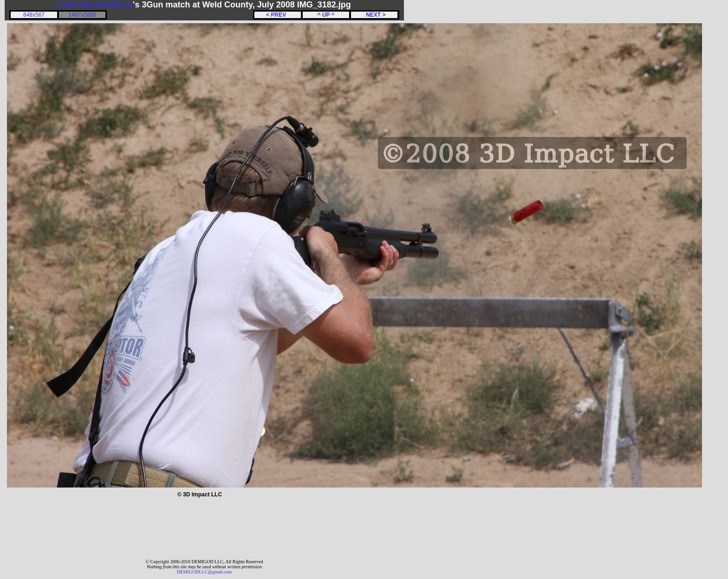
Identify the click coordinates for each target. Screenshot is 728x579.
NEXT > (374, 15)
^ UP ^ (326, 15)
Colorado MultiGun (95, 5)
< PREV (278, 15)
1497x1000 (82, 15)
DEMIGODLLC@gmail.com (204, 572)
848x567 (34, 15)
